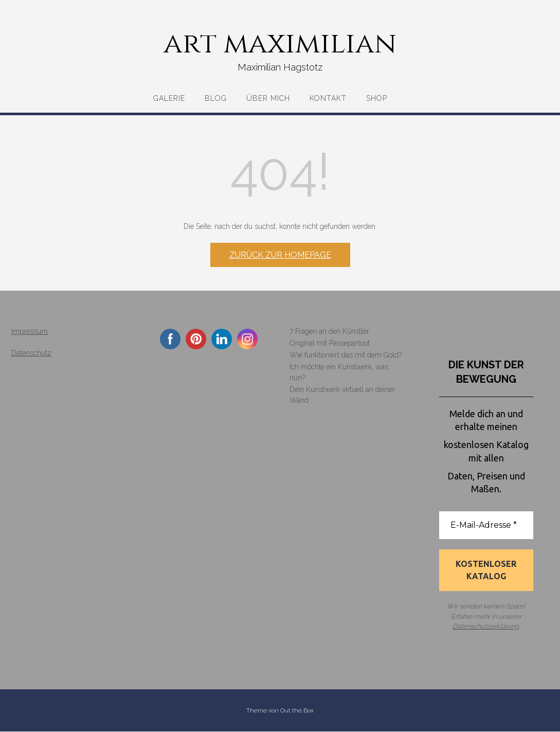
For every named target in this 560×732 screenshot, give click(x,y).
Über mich (268, 98)
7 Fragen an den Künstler (329, 331)
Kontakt (328, 98)
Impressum (30, 331)
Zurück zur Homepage (280, 255)
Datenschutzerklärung (486, 627)
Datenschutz (31, 353)
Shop (377, 98)
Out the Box (297, 711)
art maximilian (280, 44)
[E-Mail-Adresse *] (486, 525)
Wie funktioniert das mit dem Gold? (346, 355)
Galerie (169, 98)
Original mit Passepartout (330, 343)
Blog (216, 98)
